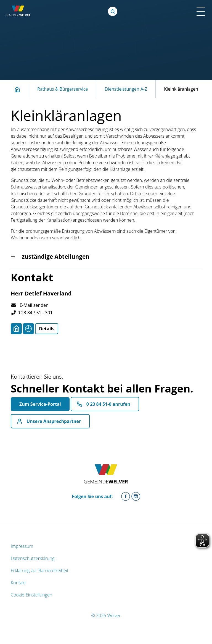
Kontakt (18, 583)
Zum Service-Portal (40, 404)
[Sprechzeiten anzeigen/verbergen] (28, 329)
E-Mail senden (30, 305)
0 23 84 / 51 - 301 (32, 313)
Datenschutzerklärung (33, 558)
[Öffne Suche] (113, 11)
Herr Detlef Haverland (41, 293)
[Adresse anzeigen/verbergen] (16, 329)
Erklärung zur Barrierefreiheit (40, 570)
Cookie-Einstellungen (31, 595)
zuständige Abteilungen (56, 256)
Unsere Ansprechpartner (54, 421)
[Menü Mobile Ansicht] (201, 11)
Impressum (22, 546)
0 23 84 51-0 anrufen (108, 404)
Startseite (20, 90)
